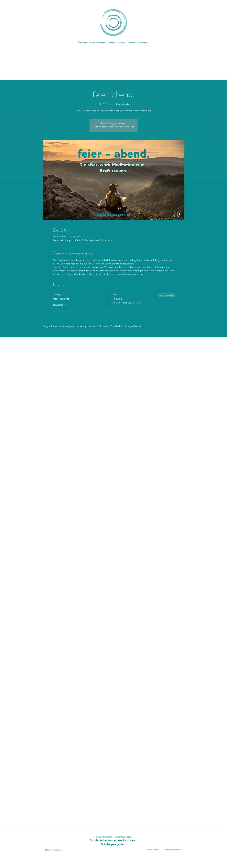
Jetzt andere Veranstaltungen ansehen (113, 127)
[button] (143, 43)
